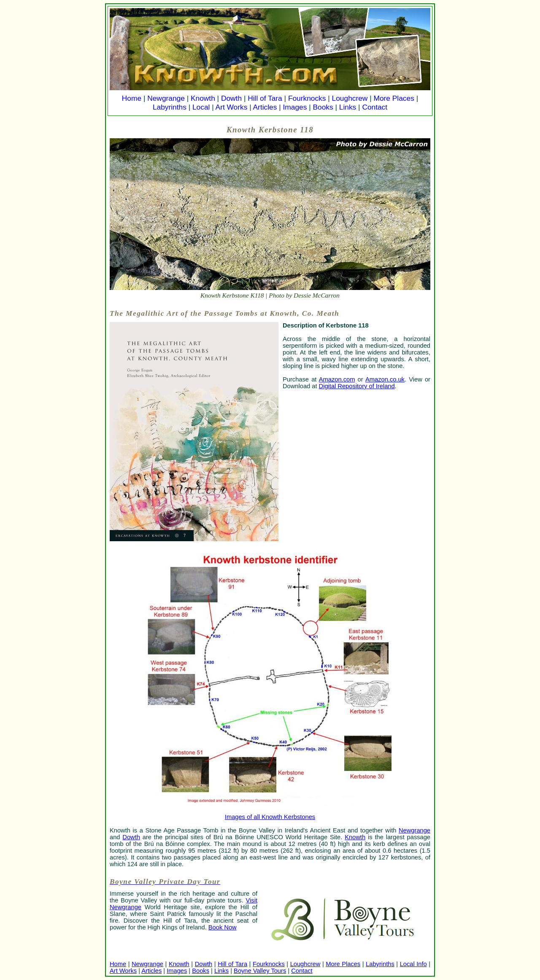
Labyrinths (170, 107)
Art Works (232, 107)
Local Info (413, 964)
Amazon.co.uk (385, 379)
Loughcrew (350, 98)
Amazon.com (337, 379)
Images (295, 107)
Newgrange (166, 98)
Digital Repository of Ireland (357, 386)
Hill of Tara (265, 98)
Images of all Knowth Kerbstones (270, 817)
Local (201, 107)
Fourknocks (307, 98)
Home (132, 98)
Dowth (231, 98)
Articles (265, 107)
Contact (375, 107)
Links (348, 107)
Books (323, 107)
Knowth (203, 98)
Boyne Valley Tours (260, 971)
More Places (394, 98)
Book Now (223, 927)
